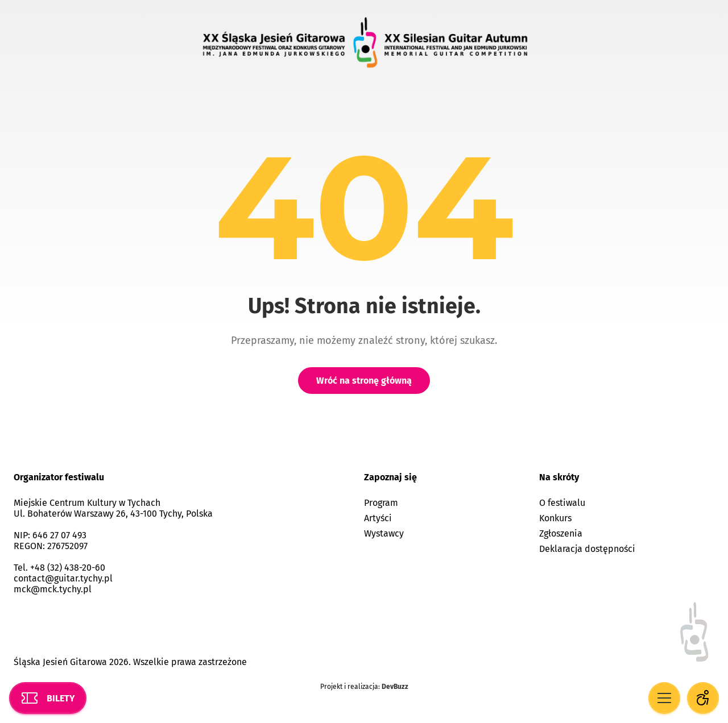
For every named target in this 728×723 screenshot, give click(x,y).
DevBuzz (395, 687)
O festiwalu (562, 503)
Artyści (378, 518)
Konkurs (555, 518)
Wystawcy (384, 533)
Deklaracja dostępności (587, 549)
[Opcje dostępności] (703, 698)
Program (381, 503)
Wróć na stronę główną (364, 381)
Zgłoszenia (561, 533)
